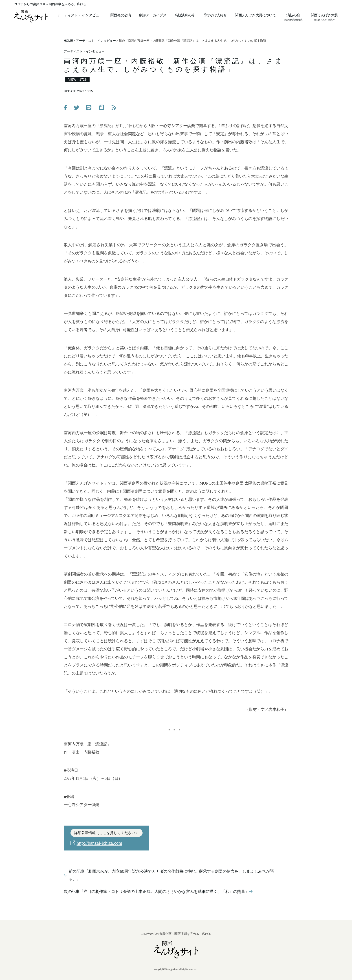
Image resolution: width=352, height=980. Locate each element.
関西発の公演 (121, 15)
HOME (68, 41)
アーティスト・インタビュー (96, 41)
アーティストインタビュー (80, 15)
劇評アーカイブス (153, 15)
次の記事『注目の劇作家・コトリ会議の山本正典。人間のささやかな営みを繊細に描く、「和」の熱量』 (158, 892)
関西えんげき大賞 (324, 15)
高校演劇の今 (185, 15)
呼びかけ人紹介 (215, 15)
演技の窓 (293, 15)
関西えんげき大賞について (255, 15)
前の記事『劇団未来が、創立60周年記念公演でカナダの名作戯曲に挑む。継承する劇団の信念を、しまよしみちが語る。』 (169, 875)
